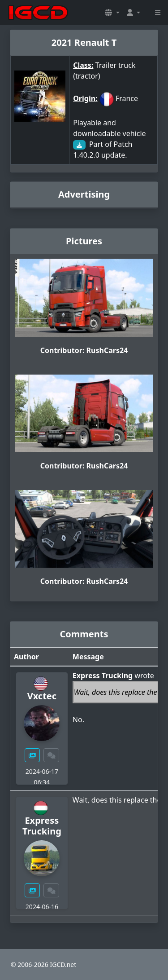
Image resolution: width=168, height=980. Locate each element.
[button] (112, 13)
